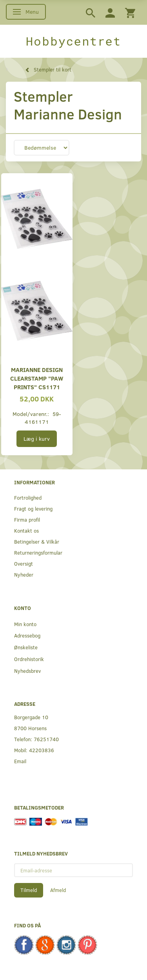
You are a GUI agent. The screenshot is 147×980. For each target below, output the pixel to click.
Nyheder (24, 574)
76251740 (46, 739)
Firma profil (27, 519)
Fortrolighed (28, 497)
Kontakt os (26, 530)
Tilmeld (29, 890)
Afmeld (58, 890)
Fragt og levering (33, 508)
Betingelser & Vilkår (37, 541)
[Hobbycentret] (73, 41)
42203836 (42, 750)
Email (20, 761)
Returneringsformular (38, 552)
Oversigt (24, 563)
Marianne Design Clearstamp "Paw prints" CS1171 (37, 378)
